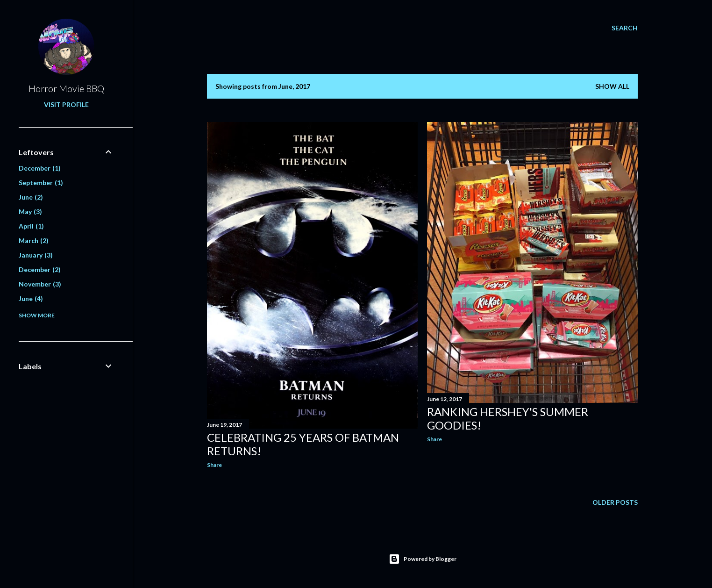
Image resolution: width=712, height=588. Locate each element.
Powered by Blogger (423, 559)
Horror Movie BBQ (66, 88)
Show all (612, 86)
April (31, 226)
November (40, 284)
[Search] (625, 28)
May (30, 212)
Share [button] (214, 465)
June (31, 197)
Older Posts (615, 502)
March (34, 240)
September (41, 183)
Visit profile (66, 104)
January (36, 255)
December (40, 168)
